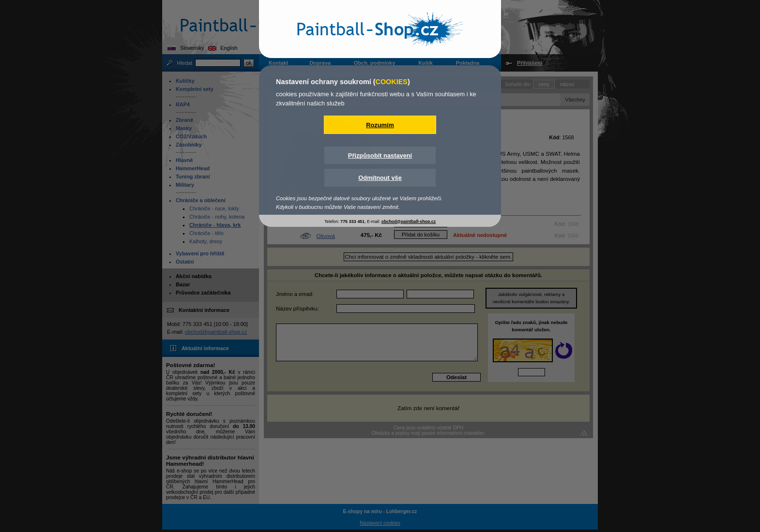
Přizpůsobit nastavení (380, 155)
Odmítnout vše (380, 178)
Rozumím (380, 125)
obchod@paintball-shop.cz (409, 222)
